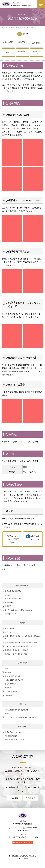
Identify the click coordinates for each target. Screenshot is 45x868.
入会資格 (36, 43)
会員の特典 (22, 42)
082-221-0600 (15, 828)
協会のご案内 (15, 27)
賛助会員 (31, 798)
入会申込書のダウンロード (33, 537)
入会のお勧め (8, 42)
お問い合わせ (23, 726)
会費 (7, 53)
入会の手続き (22, 51)
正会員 (14, 798)
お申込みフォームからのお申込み (12, 539)
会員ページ (22, 704)
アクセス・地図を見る (24, 843)
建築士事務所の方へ (22, 585)
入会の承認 (37, 51)
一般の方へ (22, 623)
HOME (6, 27)
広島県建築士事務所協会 (21, 4)
